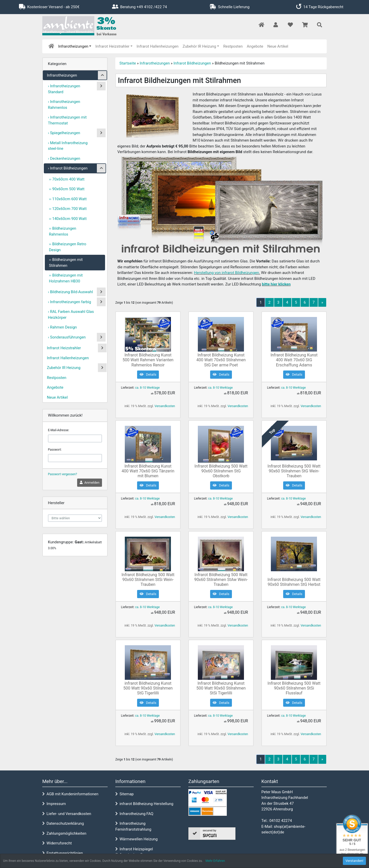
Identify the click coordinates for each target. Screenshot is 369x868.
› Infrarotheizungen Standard (64, 89)
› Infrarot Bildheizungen (68, 168)
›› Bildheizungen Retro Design (68, 247)
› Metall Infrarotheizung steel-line (68, 146)
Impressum (54, 804)
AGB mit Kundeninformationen (70, 794)
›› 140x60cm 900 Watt (68, 219)
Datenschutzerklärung (63, 823)
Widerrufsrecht (57, 843)
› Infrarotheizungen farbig (69, 302)
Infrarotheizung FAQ (134, 814)
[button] (276, 25)
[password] (75, 458)
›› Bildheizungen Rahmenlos (63, 231)
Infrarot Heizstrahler (112, 46)
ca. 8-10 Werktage (147, 388)
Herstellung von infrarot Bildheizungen (227, 273)
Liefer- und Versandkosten (67, 814)
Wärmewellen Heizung (136, 839)
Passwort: (55, 450)
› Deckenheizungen (64, 158)
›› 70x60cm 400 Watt (67, 179)
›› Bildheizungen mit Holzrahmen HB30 (66, 278)
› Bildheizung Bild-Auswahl (70, 292)
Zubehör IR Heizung (199, 46)
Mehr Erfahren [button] (215, 861)
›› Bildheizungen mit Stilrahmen (66, 263)
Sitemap (125, 794)
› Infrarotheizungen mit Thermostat (67, 120)
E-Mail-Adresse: (59, 430)
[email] (75, 439)
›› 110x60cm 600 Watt (68, 199)
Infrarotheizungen (73, 46)
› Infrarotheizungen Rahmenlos (64, 105)
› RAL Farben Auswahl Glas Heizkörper (71, 315)
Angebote (255, 46)
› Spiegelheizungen (64, 133)
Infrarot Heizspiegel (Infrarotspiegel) (134, 852)
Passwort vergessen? (63, 474)
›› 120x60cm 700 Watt (68, 209)
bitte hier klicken (276, 284)
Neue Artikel (278, 46)
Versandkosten (165, 406)
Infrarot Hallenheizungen (158, 46)
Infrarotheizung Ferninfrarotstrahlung (133, 826)
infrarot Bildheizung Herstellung (144, 804)
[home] (51, 46)
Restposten (233, 46)
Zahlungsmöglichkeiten (64, 833)
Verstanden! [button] (354, 861)
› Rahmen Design (62, 327)
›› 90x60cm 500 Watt (67, 189)
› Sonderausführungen (67, 337)
